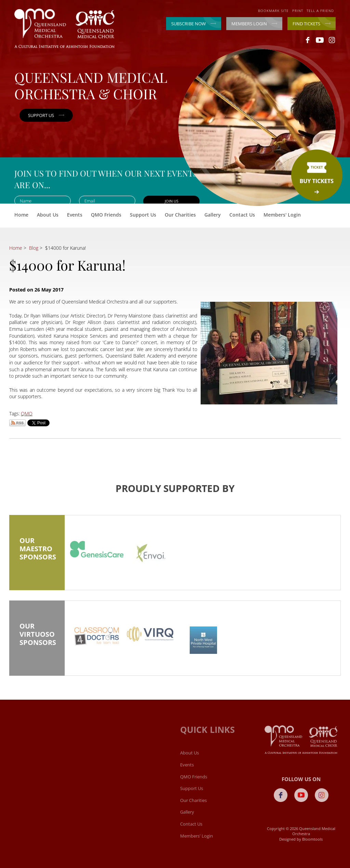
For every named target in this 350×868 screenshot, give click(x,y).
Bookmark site (273, 11)
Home (21, 215)
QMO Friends (106, 215)
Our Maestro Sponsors (37, 553)
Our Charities (180, 215)
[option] (97, 551)
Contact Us (242, 215)
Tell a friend (320, 11)
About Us (48, 215)
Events (75, 215)
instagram (332, 40)
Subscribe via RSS (17, 423)
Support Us (143, 215)
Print (298, 11)
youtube (320, 40)
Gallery (213, 215)
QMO (27, 413)
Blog (34, 248)
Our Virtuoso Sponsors (37, 639)
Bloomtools (314, 839)
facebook (308, 40)
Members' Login (282, 215)
